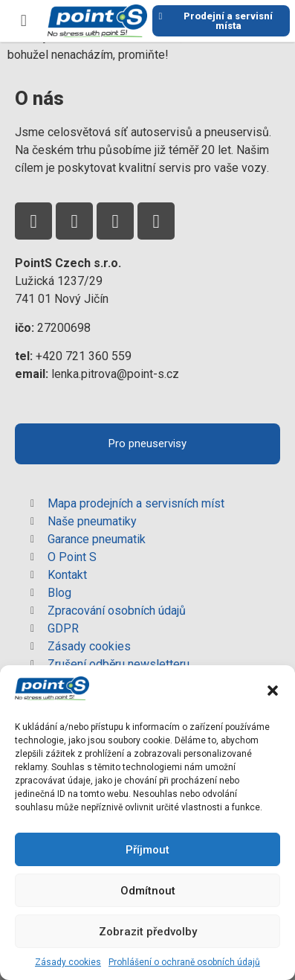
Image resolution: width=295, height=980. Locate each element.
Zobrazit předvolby (148, 932)
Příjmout (147, 850)
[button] (273, 691)
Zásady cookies (68, 962)
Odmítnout (148, 891)
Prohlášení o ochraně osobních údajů (184, 962)
